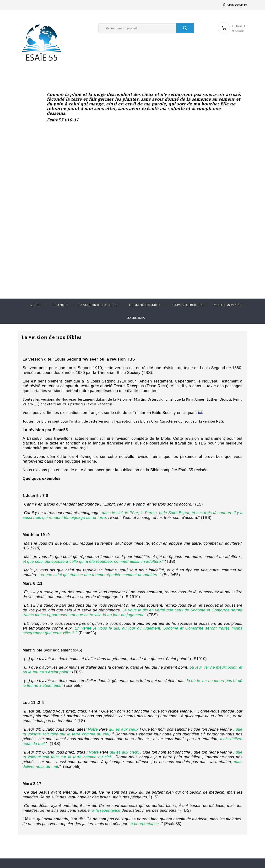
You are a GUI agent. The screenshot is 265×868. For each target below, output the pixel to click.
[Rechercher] (146, 28)
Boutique (61, 305)
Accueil (36, 305)
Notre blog (136, 318)
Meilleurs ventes (228, 305)
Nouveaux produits (188, 305)
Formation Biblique (145, 305)
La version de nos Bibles (99, 305)
